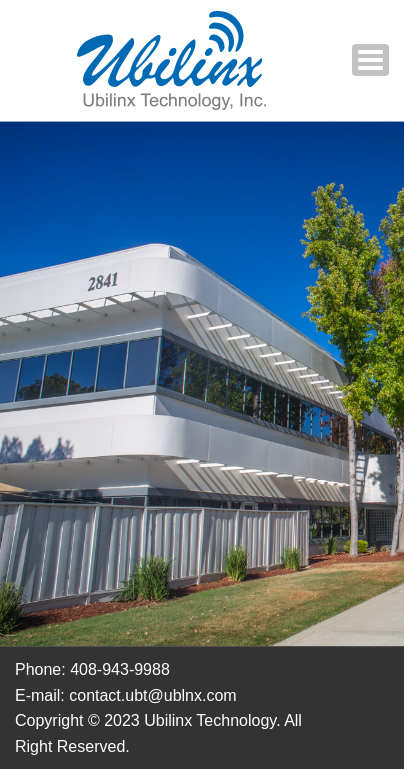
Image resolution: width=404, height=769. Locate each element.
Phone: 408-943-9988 (92, 669)
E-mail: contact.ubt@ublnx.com (126, 695)
